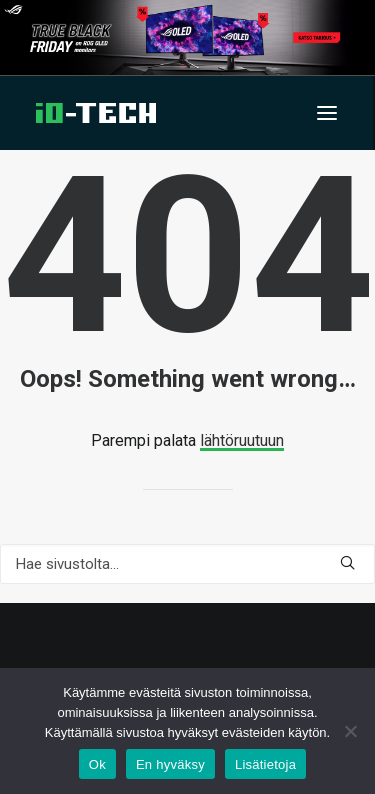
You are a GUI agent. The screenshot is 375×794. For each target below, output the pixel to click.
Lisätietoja (265, 764)
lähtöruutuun (242, 440)
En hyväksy (170, 764)
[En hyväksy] (350, 731)
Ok (97, 764)
